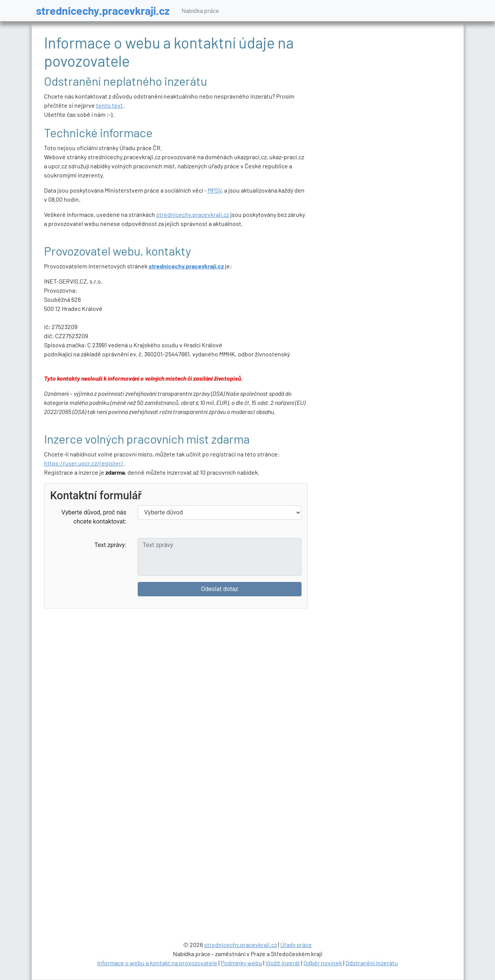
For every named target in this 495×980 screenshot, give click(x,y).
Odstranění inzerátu (372, 963)
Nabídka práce (200, 10)
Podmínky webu (241, 963)
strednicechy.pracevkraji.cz (103, 10)
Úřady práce (296, 945)
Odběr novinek (323, 963)
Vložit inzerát (283, 963)
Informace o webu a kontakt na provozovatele (157, 963)
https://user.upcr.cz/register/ (84, 463)
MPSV (214, 190)
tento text (109, 105)
